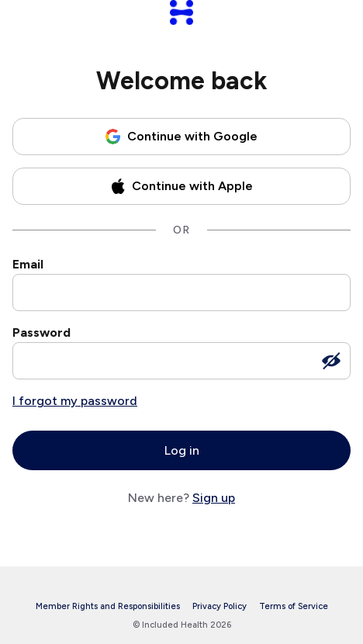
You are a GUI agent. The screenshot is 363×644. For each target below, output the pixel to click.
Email (28, 264)
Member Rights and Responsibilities (108, 606)
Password (41, 332)
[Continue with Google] (181, 137)
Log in (182, 450)
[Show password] (331, 361)
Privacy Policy (220, 606)
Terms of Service (294, 606)
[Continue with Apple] (181, 186)
